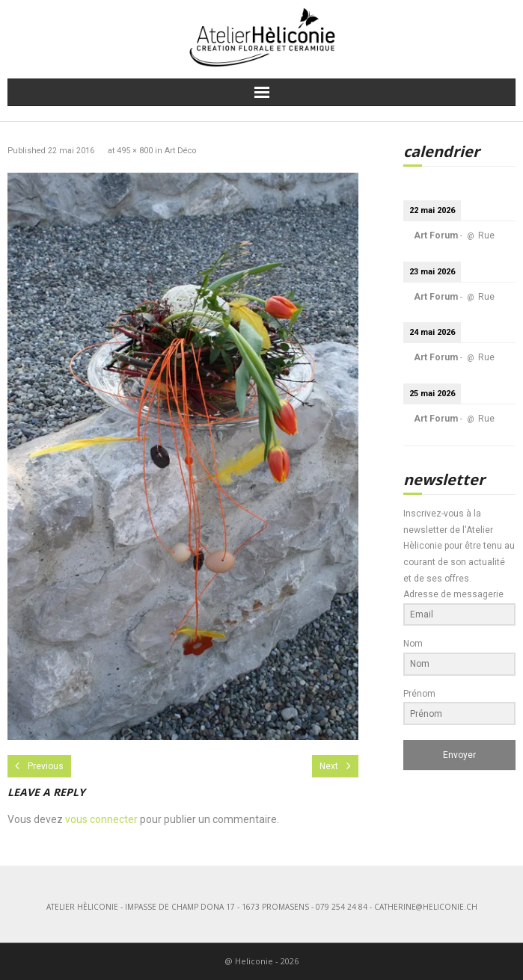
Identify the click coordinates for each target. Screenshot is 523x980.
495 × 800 (135, 151)
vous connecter (101, 819)
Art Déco (180, 151)
